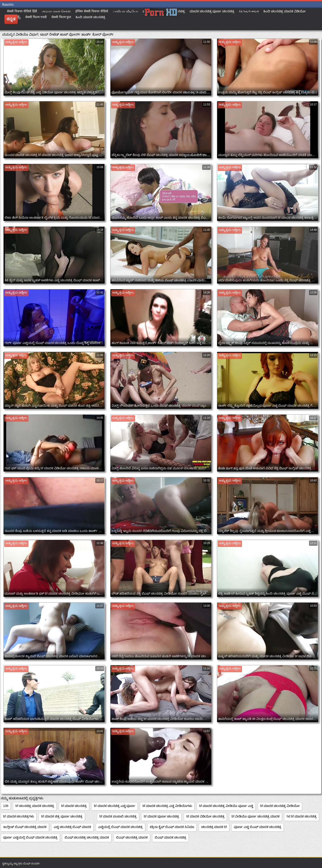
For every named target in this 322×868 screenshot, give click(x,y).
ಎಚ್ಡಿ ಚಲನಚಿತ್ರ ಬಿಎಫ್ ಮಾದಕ (72, 827)
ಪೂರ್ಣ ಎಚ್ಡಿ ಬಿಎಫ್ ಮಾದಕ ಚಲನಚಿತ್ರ (258, 827)
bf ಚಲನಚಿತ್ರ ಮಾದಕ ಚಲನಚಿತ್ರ (35, 806)
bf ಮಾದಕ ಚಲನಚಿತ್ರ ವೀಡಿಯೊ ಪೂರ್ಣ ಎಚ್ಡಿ (226, 806)
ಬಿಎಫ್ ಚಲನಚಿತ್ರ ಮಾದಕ (132, 837)
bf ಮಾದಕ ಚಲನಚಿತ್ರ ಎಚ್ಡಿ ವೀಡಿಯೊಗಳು (167, 806)
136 (6, 806)
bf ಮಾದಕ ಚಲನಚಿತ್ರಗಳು (19, 816)
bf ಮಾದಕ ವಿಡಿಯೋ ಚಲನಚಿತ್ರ (205, 816)
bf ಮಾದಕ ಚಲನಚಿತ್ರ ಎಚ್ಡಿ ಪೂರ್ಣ (115, 806)
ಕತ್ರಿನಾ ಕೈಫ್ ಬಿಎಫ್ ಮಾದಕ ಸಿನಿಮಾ (172, 827)
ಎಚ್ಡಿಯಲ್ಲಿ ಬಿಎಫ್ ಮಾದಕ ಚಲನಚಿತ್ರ (120, 827)
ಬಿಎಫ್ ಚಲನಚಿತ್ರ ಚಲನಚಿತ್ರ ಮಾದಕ (87, 837)
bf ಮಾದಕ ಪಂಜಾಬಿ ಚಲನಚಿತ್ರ (118, 816)
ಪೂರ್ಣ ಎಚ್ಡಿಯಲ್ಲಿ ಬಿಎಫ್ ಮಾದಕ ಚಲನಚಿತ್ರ (30, 837)
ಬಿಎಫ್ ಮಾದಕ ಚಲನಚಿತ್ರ (171, 837)
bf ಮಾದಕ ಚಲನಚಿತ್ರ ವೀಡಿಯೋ (280, 806)
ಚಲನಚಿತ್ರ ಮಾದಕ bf (214, 827)
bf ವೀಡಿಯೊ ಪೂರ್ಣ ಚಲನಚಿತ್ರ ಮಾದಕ (256, 816)
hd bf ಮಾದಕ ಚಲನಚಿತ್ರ (302, 816)
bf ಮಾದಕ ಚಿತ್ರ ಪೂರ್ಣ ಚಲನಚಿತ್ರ (62, 816)
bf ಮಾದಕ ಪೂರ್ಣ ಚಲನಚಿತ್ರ (161, 816)
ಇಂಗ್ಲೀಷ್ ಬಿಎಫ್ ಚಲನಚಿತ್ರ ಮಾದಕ (25, 827)
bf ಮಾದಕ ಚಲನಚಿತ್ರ (74, 806)
